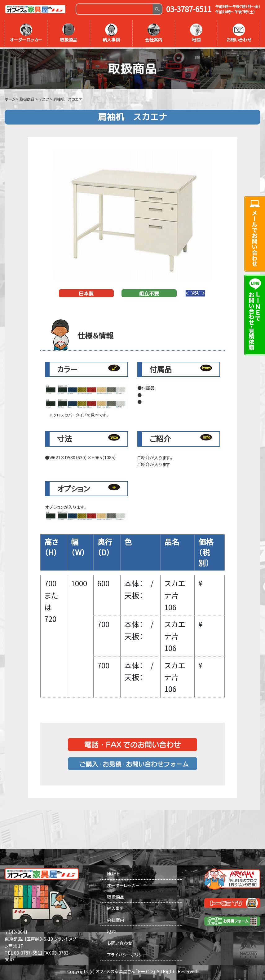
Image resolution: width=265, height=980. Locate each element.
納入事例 (111, 33)
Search (157, 9)
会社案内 (154, 33)
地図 (196, 33)
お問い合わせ (239, 33)
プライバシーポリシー (127, 953)
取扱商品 (68, 33)
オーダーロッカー (26, 33)
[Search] (115, 9)
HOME (113, 872)
